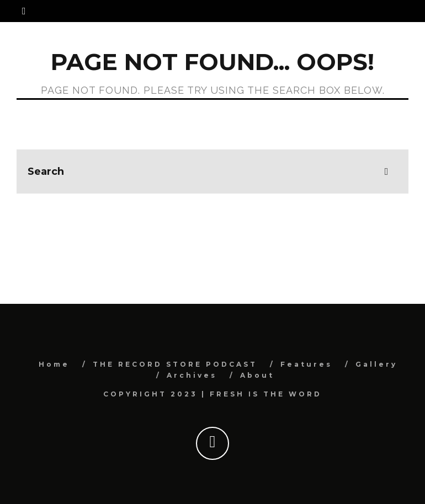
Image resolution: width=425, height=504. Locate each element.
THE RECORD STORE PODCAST (175, 364)
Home (54, 364)
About (257, 375)
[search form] (212, 171)
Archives (192, 375)
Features (306, 364)
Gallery (376, 364)
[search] (386, 171)
